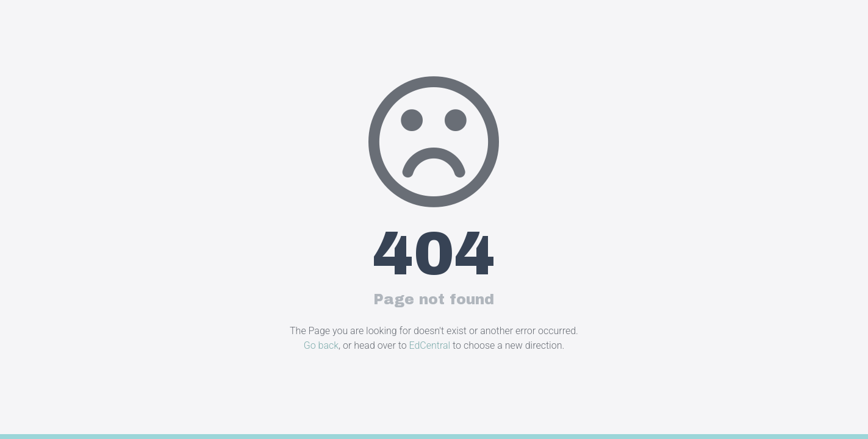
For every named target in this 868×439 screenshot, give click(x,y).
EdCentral (430, 345)
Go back (321, 345)
